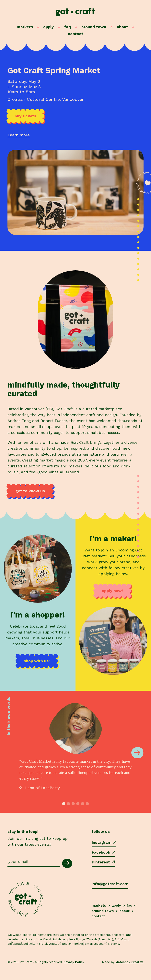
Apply (48, 27)
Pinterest (103, 862)
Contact (75, 34)
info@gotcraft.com (110, 884)
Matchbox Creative (129, 962)
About (122, 27)
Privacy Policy (74, 962)
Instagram (104, 842)
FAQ (68, 27)
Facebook (103, 852)
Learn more (19, 135)
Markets (25, 27)
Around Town (94, 27)
